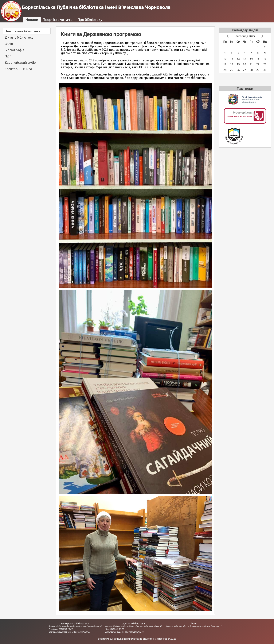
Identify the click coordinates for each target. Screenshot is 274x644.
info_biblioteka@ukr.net (79, 632)
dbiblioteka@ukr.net (134, 632)
